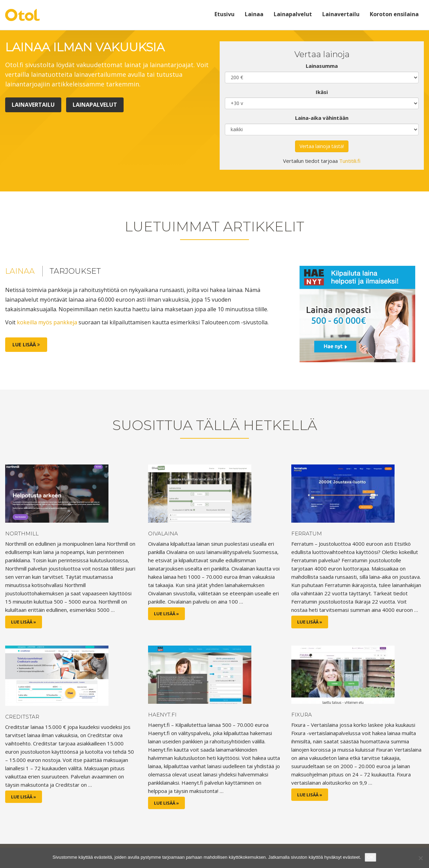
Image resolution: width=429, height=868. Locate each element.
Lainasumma (322, 66)
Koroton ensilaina (394, 14)
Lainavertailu (341, 14)
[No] (420, 858)
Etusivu (224, 14)
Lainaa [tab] (20, 271)
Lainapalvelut (293, 14)
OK (371, 857)
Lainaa (254, 14)
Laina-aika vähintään (322, 118)
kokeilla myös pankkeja (47, 322)
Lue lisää (26, 344)
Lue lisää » (24, 622)
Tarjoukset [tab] (75, 271)
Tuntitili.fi (350, 161)
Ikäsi (322, 92)
